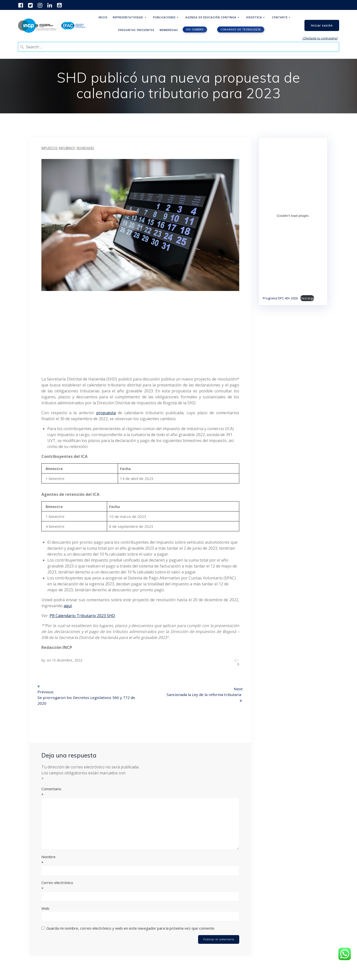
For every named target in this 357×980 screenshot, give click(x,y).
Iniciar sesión (322, 25)
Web (45, 909)
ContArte (280, 17)
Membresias (169, 30)
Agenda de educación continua (211, 17)
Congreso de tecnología (241, 30)
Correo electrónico (140, 886)
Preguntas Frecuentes (136, 30)
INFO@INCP (67, 148)
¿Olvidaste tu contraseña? (320, 38)
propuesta (106, 413)
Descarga (307, 298)
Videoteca (254, 17)
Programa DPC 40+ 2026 (280, 298)
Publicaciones (164, 17)
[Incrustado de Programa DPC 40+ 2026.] (293, 216)
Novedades (85, 148)
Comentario (140, 793)
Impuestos (49, 148)
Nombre (140, 861)
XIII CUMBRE (195, 30)
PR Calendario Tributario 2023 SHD (82, 616)
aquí (68, 606)
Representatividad (128, 17)
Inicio (103, 17)
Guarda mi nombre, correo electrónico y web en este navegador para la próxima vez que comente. (131, 929)
